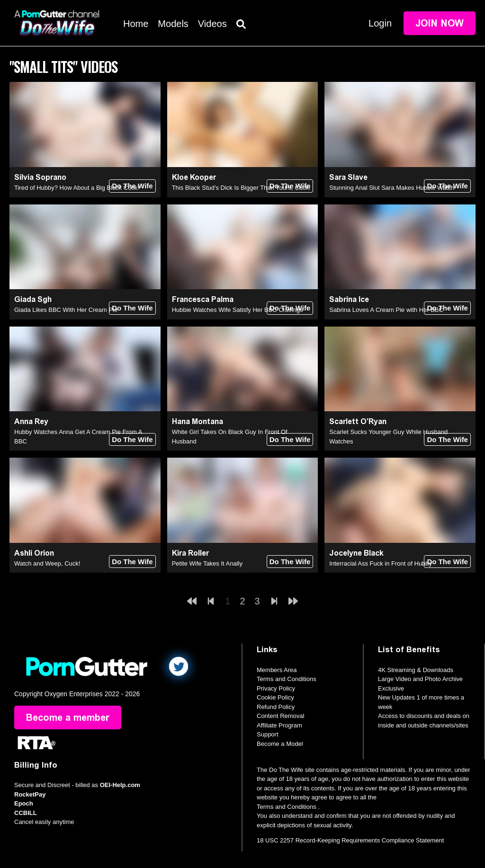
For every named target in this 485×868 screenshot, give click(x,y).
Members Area (277, 670)
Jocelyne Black (356, 553)
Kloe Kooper (194, 177)
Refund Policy (276, 707)
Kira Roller (190, 553)
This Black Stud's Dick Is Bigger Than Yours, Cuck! (241, 188)
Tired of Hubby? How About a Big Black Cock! (77, 188)
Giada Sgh (33, 299)
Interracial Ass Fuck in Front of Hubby (381, 563)
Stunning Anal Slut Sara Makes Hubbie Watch (392, 188)
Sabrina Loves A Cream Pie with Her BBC (386, 310)
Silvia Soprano (40, 177)
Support (268, 734)
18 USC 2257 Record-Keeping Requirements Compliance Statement (350, 840)
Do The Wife (132, 186)
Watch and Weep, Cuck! (47, 563)
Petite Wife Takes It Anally (207, 563)
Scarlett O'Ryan (358, 421)
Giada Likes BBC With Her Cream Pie (66, 310)
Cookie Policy (275, 697)
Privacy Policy (276, 688)
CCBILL (26, 813)
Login (380, 23)
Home (136, 24)
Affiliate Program (279, 725)
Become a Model (280, 744)
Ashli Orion (34, 553)
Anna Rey (31, 421)
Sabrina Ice (349, 299)
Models (173, 24)
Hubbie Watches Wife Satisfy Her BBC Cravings (238, 310)
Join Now (440, 23)
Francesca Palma (203, 299)
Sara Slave (348, 177)
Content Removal (280, 716)
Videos (212, 24)
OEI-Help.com (120, 785)
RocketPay (30, 794)
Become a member (68, 717)
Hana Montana (198, 421)
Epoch (24, 803)
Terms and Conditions (287, 679)
